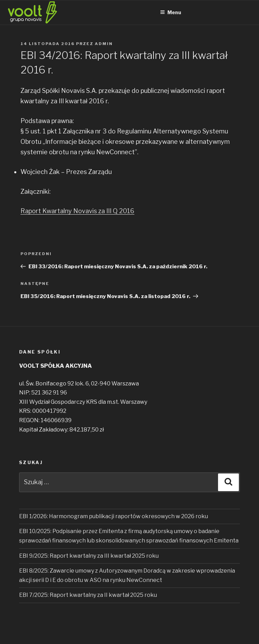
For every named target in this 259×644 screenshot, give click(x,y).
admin (104, 44)
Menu (171, 12)
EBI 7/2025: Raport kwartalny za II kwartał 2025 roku (88, 595)
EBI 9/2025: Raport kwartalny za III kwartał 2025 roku (89, 556)
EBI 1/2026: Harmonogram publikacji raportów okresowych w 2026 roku (114, 516)
